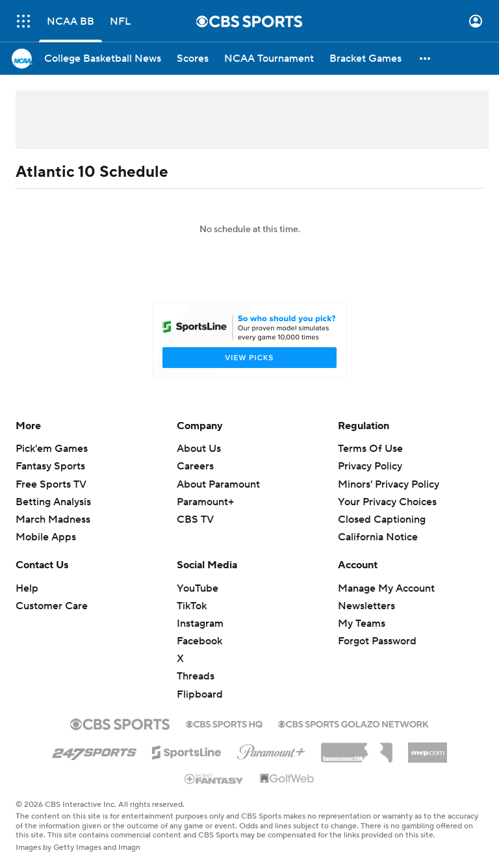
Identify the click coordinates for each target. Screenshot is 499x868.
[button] (426, 59)
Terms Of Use (370, 449)
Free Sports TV (51, 484)
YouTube (198, 588)
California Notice (378, 537)
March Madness (53, 519)
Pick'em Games (52, 449)
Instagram (200, 624)
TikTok (192, 606)
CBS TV (195, 519)
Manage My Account (386, 588)
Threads (196, 676)
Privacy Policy (370, 466)
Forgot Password (377, 641)
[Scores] (193, 59)
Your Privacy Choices (387, 502)
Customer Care (52, 606)
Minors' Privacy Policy (389, 484)
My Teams (362, 624)
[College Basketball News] (103, 59)
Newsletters (366, 606)
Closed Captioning (382, 519)
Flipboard (200, 694)
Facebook (199, 641)
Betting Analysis (53, 502)
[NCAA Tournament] (269, 59)
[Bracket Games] (365, 59)
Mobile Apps (46, 537)
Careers (195, 466)
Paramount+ (205, 502)
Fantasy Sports (50, 466)
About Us (199, 449)
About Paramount (218, 484)
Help (27, 588)
